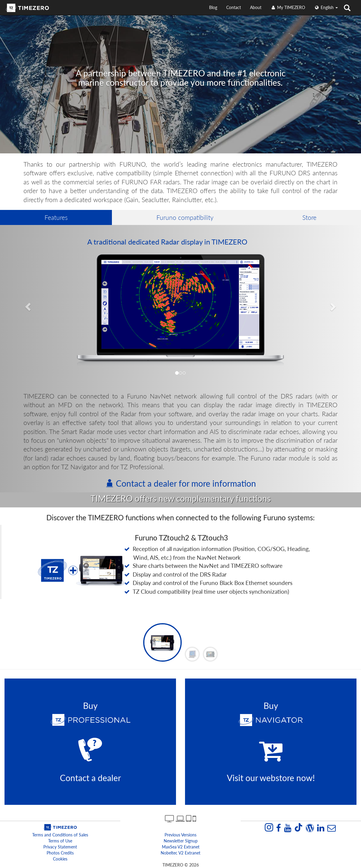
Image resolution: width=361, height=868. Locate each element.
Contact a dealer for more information (181, 483)
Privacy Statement (60, 847)
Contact (234, 7)
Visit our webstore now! (271, 778)
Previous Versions (180, 835)
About (256, 7)
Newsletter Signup (181, 841)
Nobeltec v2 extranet (180, 853)
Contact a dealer (90, 778)
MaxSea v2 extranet (181, 847)
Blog (213, 7)
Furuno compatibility (185, 217)
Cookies (60, 859)
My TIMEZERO (288, 7)
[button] (27, 305)
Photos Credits (60, 853)
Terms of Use (60, 841)
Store (309, 217)
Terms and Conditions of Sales (60, 835)
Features (56, 217)
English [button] (326, 7)
